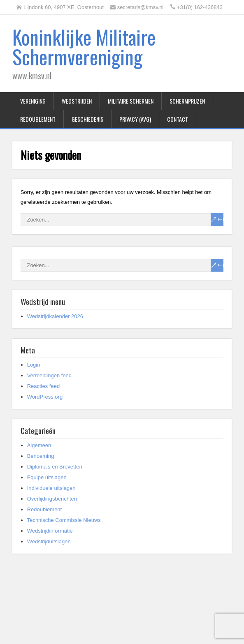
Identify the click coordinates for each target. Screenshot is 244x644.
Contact (178, 119)
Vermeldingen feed (49, 375)
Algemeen (39, 445)
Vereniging (33, 101)
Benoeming (41, 456)
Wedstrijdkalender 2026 (55, 316)
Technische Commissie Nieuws (64, 520)
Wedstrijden (77, 101)
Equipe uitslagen (47, 477)
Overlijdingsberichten (52, 499)
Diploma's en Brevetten (55, 467)
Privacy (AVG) (135, 119)
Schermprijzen (187, 101)
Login (34, 365)
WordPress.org (45, 397)
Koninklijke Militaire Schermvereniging (84, 47)
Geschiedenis (87, 119)
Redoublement (38, 119)
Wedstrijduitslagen (49, 541)
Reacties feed (44, 386)
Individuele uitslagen (51, 488)
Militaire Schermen (131, 101)
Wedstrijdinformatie (50, 531)
